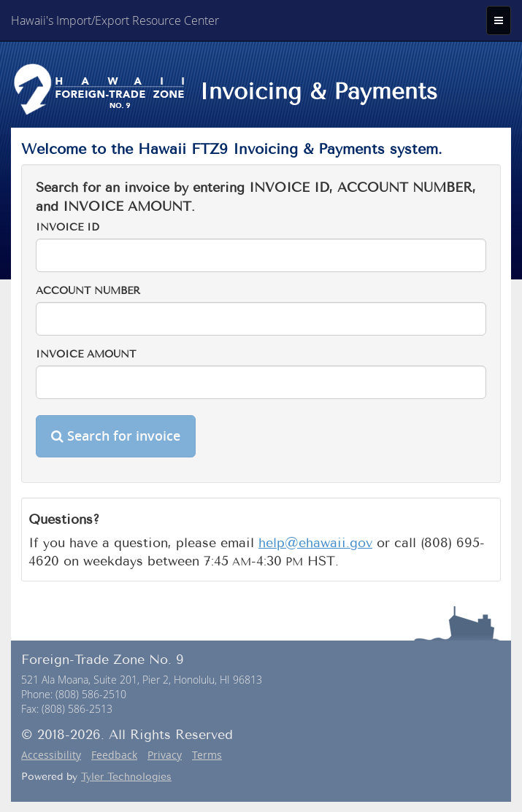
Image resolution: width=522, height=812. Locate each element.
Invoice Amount (86, 354)
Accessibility (51, 755)
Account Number (88, 291)
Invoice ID (68, 227)
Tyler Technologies (126, 777)
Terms (207, 755)
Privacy (165, 755)
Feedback (114, 755)
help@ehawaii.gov (315, 543)
